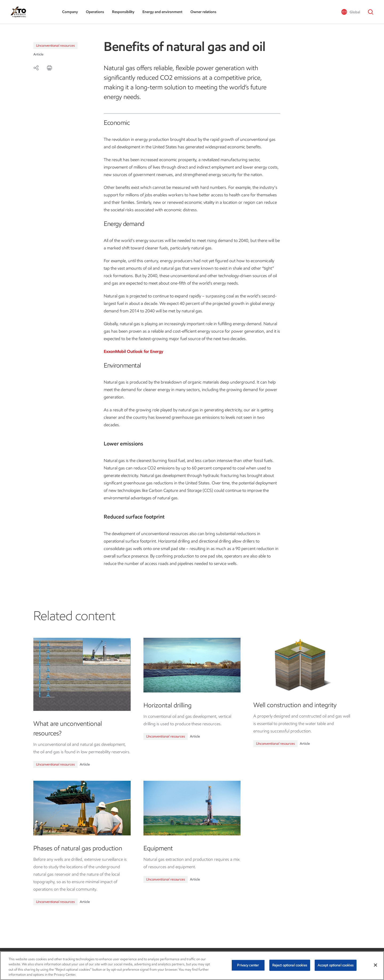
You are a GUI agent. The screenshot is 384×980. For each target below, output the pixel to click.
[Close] (375, 965)
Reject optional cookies (290, 965)
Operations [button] (95, 12)
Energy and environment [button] (162, 12)
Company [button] (70, 12)
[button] (351, 12)
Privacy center (248, 965)
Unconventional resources (55, 45)
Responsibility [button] (123, 12)
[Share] (36, 68)
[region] (192, 966)
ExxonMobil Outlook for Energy (133, 351)
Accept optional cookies (336, 965)
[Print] (49, 68)
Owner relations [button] (203, 12)
